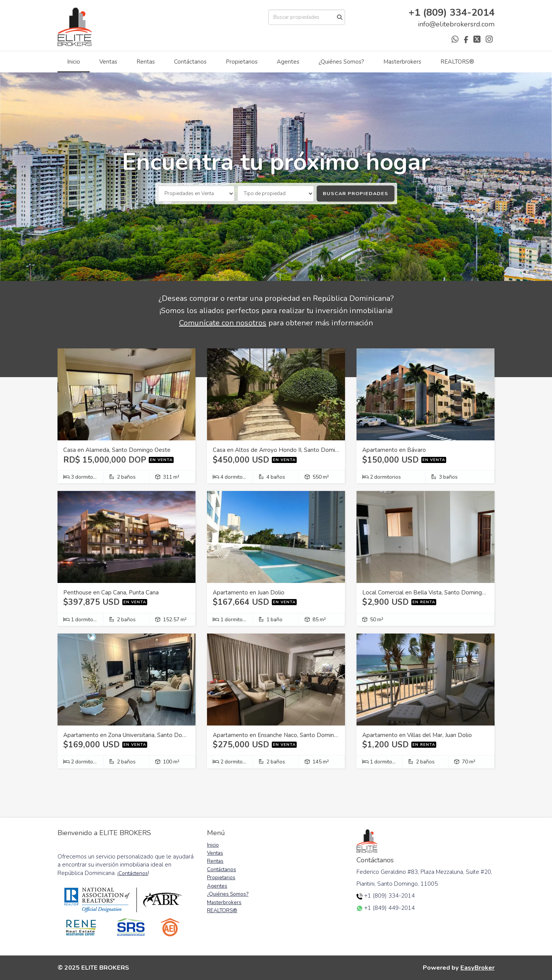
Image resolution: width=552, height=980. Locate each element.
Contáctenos (133, 873)
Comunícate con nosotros (223, 323)
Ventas (108, 62)
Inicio (74, 62)
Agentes (288, 62)
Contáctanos (190, 62)
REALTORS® (457, 62)
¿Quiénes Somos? (341, 62)
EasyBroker (477, 968)
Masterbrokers (402, 62)
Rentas (146, 62)
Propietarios (242, 62)
